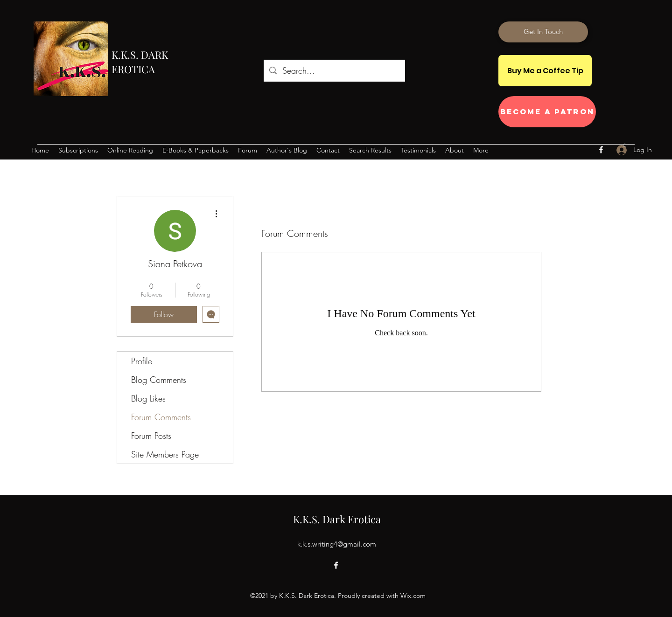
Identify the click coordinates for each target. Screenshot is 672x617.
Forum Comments (161, 417)
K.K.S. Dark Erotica (337, 519)
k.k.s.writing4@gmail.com (337, 544)
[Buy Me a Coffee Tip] (545, 71)
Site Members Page (165, 454)
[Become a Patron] (547, 112)
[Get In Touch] (543, 32)
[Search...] (334, 71)
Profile (142, 361)
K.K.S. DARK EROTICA (140, 62)
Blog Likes (148, 398)
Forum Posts (151, 436)
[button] (625, 145)
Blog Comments (159, 380)
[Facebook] (601, 150)
